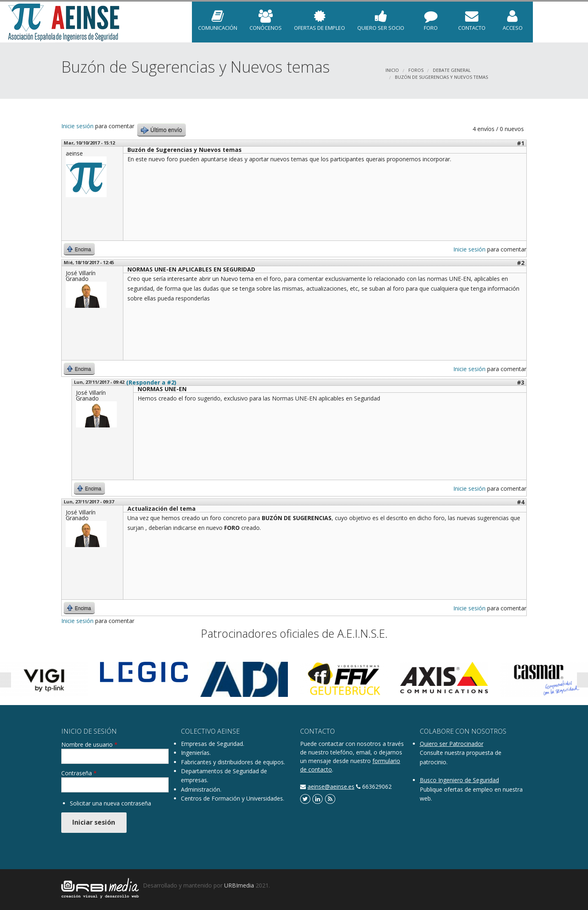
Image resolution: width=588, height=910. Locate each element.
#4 (521, 502)
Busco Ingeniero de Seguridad (459, 780)
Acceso (512, 17)
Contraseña (79, 773)
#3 (521, 382)
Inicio (392, 70)
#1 (521, 143)
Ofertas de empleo (320, 17)
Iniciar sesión (94, 822)
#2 (521, 263)
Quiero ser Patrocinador (452, 744)
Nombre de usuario (89, 745)
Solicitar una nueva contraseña (110, 803)
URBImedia (239, 885)
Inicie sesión (77, 126)
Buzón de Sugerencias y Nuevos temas (441, 77)
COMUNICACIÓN (218, 17)
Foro (431, 17)
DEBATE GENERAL (452, 70)
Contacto (472, 17)
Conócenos (266, 17)
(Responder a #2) (151, 382)
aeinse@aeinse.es (331, 787)
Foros (416, 70)
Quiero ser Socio (381, 17)
